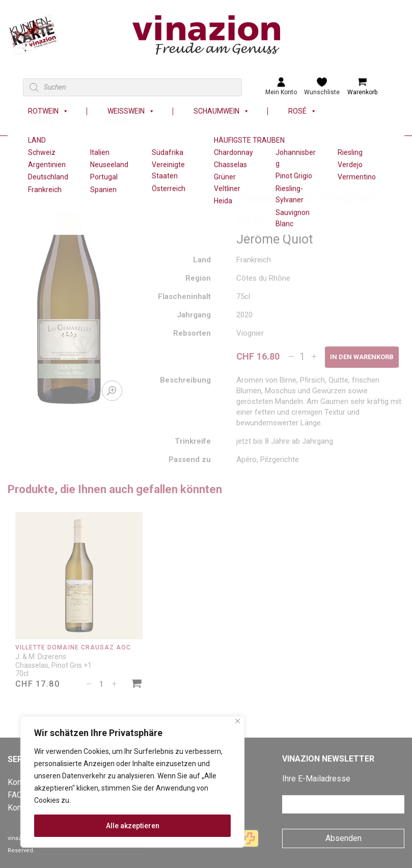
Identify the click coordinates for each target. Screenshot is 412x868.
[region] (132, 782)
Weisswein (131, 111)
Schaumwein (222, 111)
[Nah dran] (238, 721)
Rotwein (48, 111)
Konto (18, 808)
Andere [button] (47, 123)
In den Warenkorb (362, 357)
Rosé (303, 111)
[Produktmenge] (302, 357)
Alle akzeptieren (133, 826)
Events (118, 123)
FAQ (15, 795)
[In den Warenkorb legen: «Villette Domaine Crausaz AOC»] (137, 685)
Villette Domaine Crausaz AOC (73, 647)
